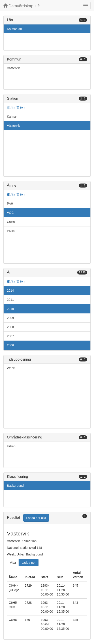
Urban (11, 446)
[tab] (47, 518)
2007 (10, 336)
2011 (10, 300)
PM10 (11, 231)
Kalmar (12, 117)
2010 (10, 309)
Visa (13, 563)
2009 (10, 318)
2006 (10, 345)
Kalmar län (14, 29)
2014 (10, 291)
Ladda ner (29, 563)
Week (11, 368)
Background (15, 486)
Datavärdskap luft (22, 6)
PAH (10, 204)
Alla (11, 195)
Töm (21, 108)
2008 (10, 327)
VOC (10, 213)
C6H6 (11, 222)
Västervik (13, 68)
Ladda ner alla (36, 518)
